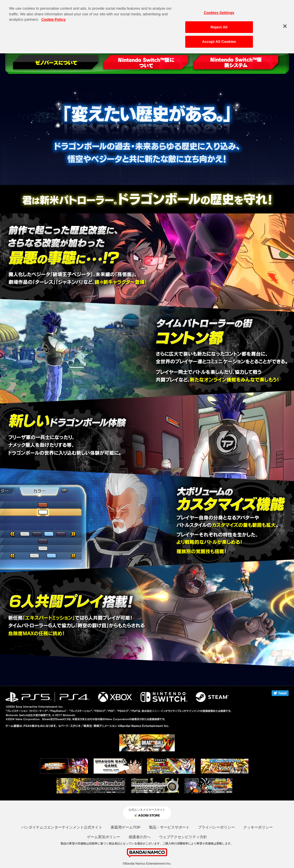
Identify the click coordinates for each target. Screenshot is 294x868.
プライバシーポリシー (216, 827)
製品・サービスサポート (169, 827)
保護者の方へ (140, 837)
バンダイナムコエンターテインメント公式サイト (62, 827)
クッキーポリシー (258, 827)
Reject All (219, 23)
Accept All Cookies (219, 38)
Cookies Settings (219, 9)
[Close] (285, 22)
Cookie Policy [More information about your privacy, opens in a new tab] (53, 15)
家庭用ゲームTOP (126, 827)
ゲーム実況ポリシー (104, 837)
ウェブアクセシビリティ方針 (183, 837)
